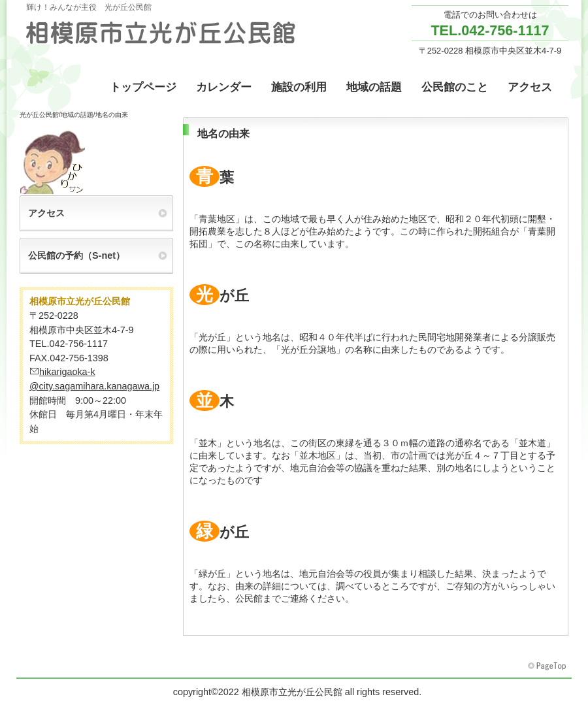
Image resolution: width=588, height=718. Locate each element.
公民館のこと (455, 87)
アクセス (530, 87)
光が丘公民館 (39, 115)
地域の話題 (374, 87)
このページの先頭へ (548, 666)
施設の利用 (299, 87)
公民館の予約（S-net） (76, 255)
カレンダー (224, 87)
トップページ (143, 87)
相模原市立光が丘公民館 (160, 33)
